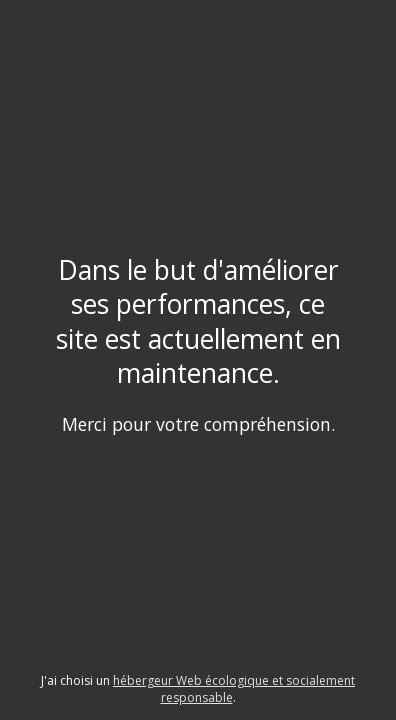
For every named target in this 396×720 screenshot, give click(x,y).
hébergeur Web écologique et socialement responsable (234, 689)
